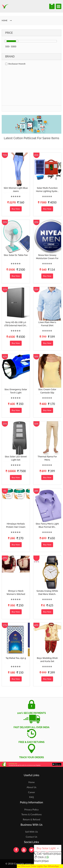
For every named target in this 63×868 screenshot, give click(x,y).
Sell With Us (32, 832)
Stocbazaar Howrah (15, 64)
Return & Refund (32, 819)
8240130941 (41, 861)
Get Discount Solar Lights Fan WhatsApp (38, 866)
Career (32, 792)
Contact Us (31, 837)
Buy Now (16, 209)
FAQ (32, 797)
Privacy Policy (32, 809)
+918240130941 (51, 854)
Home (32, 782)
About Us (32, 787)
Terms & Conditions (32, 814)
